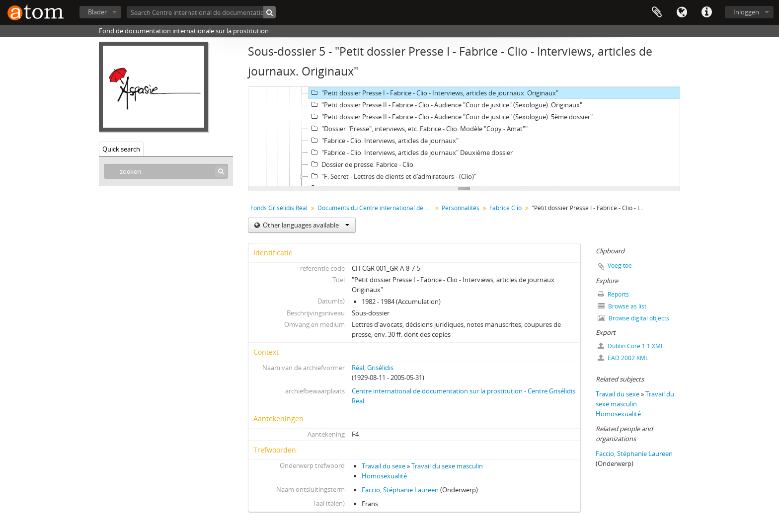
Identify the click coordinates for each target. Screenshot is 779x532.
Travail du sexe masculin (447, 466)
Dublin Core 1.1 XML (631, 346)
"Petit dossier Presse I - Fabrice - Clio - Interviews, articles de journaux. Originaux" (433, 93)
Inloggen (746, 12)
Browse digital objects (633, 318)
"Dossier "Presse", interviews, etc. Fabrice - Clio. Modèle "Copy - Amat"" (418, 129)
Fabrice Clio (506, 208)
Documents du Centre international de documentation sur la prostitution (376, 208)
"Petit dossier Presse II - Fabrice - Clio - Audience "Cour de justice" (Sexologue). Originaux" (445, 105)
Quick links (706, 12)
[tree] (464, 137)
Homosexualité (384, 476)
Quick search (121, 149)
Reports (613, 294)
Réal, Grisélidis (373, 368)
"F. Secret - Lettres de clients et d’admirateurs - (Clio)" (392, 176)
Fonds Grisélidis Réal (279, 208)
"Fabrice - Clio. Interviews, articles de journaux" (384, 141)
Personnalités (461, 208)
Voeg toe (620, 266)
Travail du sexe (384, 466)
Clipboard (657, 12)
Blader (97, 12)
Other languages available (305, 225)
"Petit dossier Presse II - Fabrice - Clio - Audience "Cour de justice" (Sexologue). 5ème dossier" (451, 117)
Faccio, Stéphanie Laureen (400, 490)
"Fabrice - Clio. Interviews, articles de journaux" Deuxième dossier (411, 152)
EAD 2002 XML (623, 358)
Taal (682, 12)
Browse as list (622, 306)
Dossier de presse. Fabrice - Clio (361, 164)
